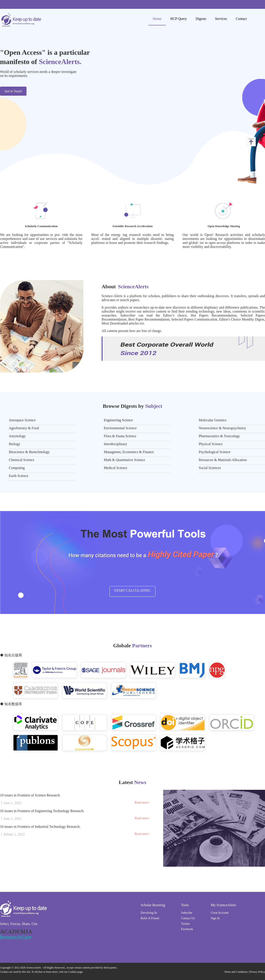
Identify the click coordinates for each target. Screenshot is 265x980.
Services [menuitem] (221, 19)
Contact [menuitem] (241, 19)
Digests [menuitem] (201, 19)
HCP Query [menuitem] (179, 19)
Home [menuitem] (157, 19)
